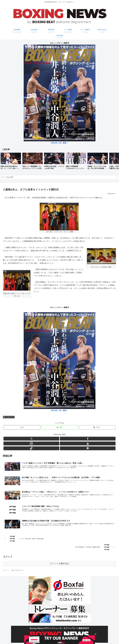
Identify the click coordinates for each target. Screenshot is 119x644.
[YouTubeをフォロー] (62, 439)
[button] (116, 161)
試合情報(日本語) (9, 417)
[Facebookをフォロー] (53, 439)
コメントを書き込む (59, 554)
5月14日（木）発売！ (59, 143)
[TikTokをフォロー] (66, 439)
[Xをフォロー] (48, 439)
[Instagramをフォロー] (57, 439)
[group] (11, 162)
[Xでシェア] (22, 427)
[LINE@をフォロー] (71, 439)
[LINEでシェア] (59, 427)
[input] (59, 177)
